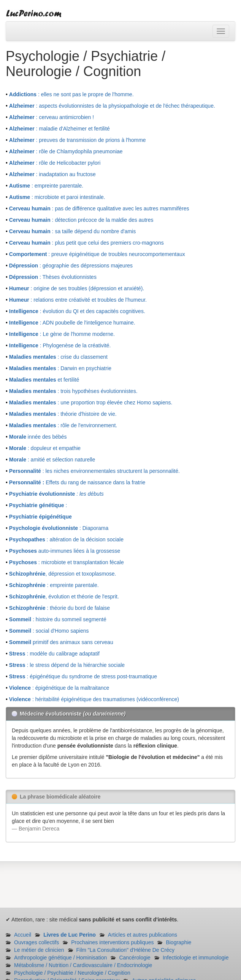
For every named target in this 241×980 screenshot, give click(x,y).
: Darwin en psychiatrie (60, 368)
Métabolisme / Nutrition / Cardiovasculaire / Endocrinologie (83, 965)
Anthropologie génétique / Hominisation (60, 958)
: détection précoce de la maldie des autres (81, 220)
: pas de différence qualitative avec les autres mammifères (99, 208)
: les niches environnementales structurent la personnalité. (94, 471)
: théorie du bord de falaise (59, 608)
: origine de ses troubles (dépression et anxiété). (77, 288)
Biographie (178, 942)
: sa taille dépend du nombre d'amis (72, 231)
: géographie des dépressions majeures (71, 266)
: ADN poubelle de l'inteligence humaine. (72, 323)
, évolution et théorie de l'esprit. (64, 597)
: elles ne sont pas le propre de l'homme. (71, 94)
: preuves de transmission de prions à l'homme (78, 140)
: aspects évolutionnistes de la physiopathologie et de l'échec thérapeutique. (112, 106)
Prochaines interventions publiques (112, 942)
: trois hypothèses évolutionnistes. (73, 391)
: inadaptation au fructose (52, 174)
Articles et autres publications (143, 935)
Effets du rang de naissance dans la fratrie (77, 482)
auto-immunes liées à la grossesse (65, 551)
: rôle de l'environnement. (63, 425)
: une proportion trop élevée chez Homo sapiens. (91, 402)
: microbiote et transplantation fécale (67, 562)
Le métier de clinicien (39, 950)
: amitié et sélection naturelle (52, 460)
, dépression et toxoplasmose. (63, 574)
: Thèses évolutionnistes (53, 277)
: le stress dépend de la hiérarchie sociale (67, 665)
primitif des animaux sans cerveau (61, 642)
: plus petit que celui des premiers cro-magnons (86, 243)
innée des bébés (38, 437)
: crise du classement (58, 357)
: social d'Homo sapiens (49, 631)
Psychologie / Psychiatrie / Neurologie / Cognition (72, 973)
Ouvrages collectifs (36, 942)
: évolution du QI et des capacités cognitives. (77, 311)
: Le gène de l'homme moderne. (62, 334)
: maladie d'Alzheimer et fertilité (59, 129)
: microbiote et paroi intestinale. (57, 197)
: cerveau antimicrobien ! (52, 117)
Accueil (23, 935)
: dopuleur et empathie (45, 448)
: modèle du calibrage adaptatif (54, 654)
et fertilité (44, 380)
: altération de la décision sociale (66, 539)
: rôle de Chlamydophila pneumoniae (66, 151)
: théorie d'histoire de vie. (63, 414)
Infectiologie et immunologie (196, 958)
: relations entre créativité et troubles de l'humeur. (78, 300)
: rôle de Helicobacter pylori (55, 163)
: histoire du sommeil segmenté (58, 619)
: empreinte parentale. (46, 186)
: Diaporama (59, 528)
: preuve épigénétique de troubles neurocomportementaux (97, 254)
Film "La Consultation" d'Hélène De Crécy (126, 950)
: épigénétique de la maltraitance (59, 688)
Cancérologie (135, 958)
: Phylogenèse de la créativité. (60, 345)
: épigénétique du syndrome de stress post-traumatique (83, 676)
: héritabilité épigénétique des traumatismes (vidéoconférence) (94, 699)
